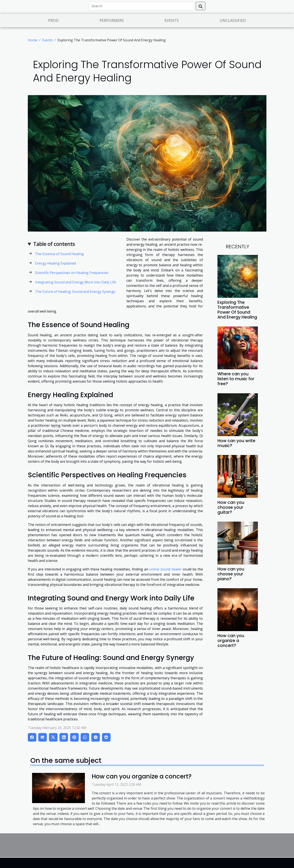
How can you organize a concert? (231, 641)
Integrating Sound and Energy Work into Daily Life (76, 282)
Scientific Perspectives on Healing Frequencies (72, 273)
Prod (53, 20)
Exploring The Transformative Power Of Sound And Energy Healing (237, 310)
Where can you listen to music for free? (236, 379)
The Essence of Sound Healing (59, 254)
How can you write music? (236, 443)
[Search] (141, 6)
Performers (112, 20)
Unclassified (233, 20)
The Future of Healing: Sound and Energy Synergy (75, 292)
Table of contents (54, 244)
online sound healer (165, 569)
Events (172, 20)
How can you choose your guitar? (231, 507)
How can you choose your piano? (231, 574)
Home (33, 40)
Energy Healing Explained (55, 263)
